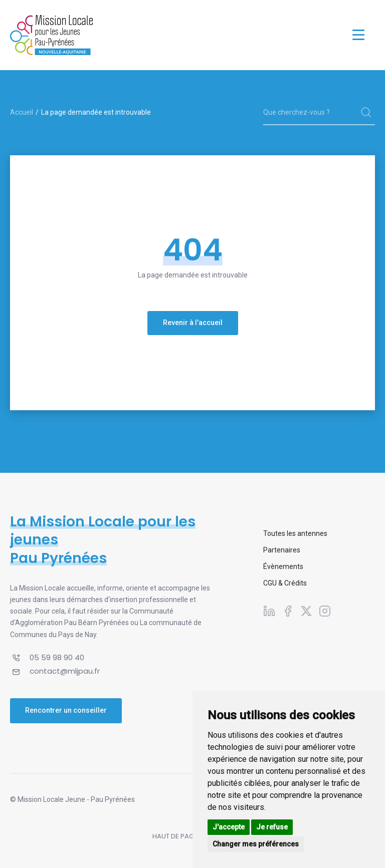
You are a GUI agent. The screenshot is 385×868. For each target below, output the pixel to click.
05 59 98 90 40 (57, 657)
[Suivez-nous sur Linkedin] (269, 611)
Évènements (283, 566)
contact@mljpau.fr (65, 671)
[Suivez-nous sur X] (306, 611)
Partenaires (282, 550)
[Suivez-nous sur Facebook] (288, 611)
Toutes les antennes (295, 533)
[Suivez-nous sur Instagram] (325, 611)
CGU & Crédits (285, 583)
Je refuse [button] (272, 827)
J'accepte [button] (229, 827)
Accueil (22, 112)
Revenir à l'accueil (193, 323)
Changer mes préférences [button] (256, 844)
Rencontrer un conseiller (66, 710)
